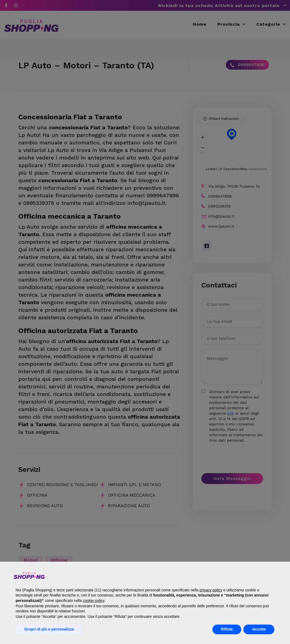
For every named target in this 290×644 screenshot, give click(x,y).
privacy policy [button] (211, 590)
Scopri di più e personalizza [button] (49, 629)
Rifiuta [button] (227, 629)
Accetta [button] (259, 629)
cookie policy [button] (94, 601)
